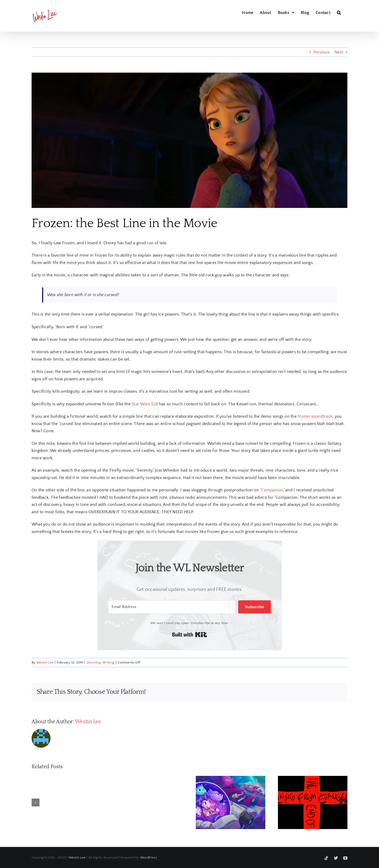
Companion (272, 490)
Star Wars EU (144, 404)
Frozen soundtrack (315, 416)
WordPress (149, 857)
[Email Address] (172, 607)
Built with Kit (190, 635)
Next (339, 52)
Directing (94, 662)
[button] (339, 12)
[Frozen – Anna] (189, 140)
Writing (108, 662)
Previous (321, 52)
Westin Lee (45, 662)
